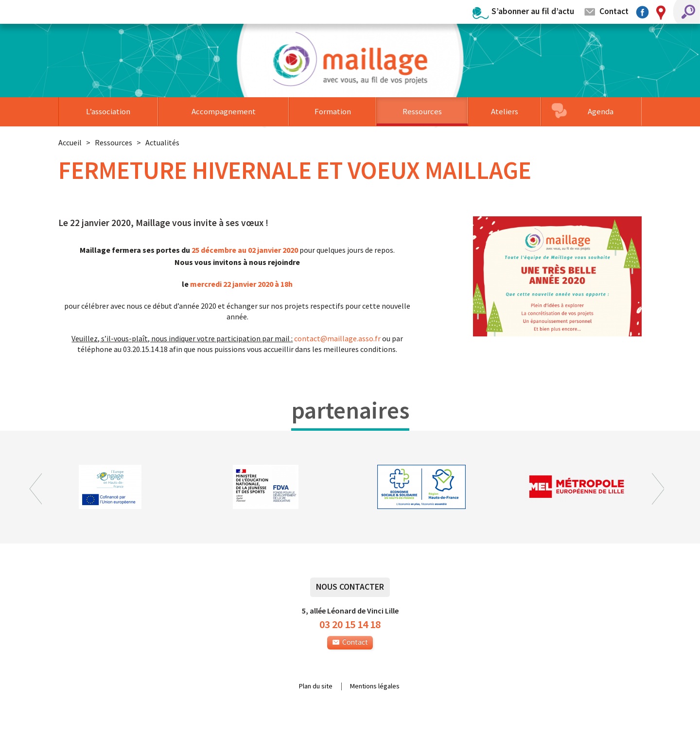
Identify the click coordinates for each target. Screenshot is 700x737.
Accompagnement (224, 111)
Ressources (422, 111)
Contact (614, 11)
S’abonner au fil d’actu (533, 11)
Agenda (601, 111)
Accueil (70, 142)
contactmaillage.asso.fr (337, 338)
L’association (108, 111)
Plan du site (316, 686)
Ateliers (505, 111)
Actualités (162, 142)
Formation (333, 111)
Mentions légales (375, 686)
